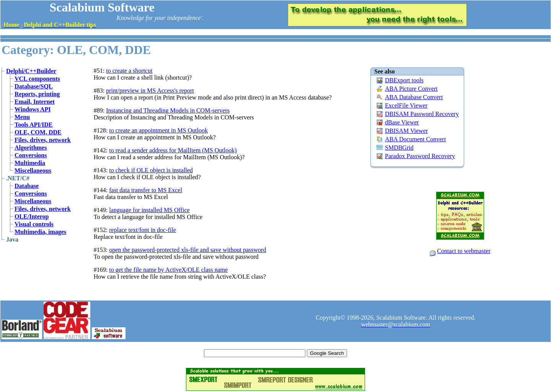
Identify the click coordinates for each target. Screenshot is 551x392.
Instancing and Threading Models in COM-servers (168, 110)
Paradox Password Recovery (420, 156)
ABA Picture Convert (411, 89)
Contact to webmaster (464, 251)
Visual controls (34, 224)
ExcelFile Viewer (406, 105)
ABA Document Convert (415, 139)
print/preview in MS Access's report (150, 91)
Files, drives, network (43, 140)
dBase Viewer (402, 122)
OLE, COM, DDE (38, 132)
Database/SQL (34, 86)
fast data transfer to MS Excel (146, 190)
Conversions (31, 155)
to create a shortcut (129, 71)
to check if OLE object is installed (151, 170)
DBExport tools (404, 80)
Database (27, 186)
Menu (22, 117)
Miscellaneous (33, 171)
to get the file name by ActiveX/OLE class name (168, 270)
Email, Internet (35, 102)
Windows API (33, 109)
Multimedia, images (40, 232)
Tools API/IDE (33, 125)
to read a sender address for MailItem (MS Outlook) (173, 150)
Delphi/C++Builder (31, 71)
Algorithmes (31, 148)
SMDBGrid (399, 148)
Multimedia (30, 163)
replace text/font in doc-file (143, 230)
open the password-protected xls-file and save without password (187, 250)
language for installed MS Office (149, 210)
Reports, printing (37, 94)
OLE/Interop (32, 216)
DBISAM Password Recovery (422, 114)
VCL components (37, 79)
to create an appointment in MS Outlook (158, 130)
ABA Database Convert (414, 97)
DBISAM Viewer (406, 131)
